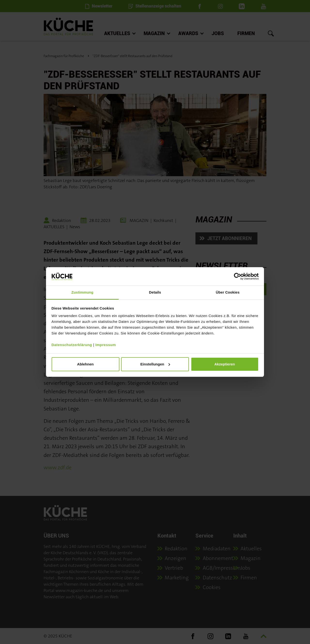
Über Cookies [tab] (228, 292)
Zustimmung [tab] (82, 292)
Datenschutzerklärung (72, 345)
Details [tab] (155, 292)
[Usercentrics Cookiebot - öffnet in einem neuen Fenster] (237, 276)
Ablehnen (85, 364)
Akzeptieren (225, 364)
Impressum (106, 345)
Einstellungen (155, 364)
